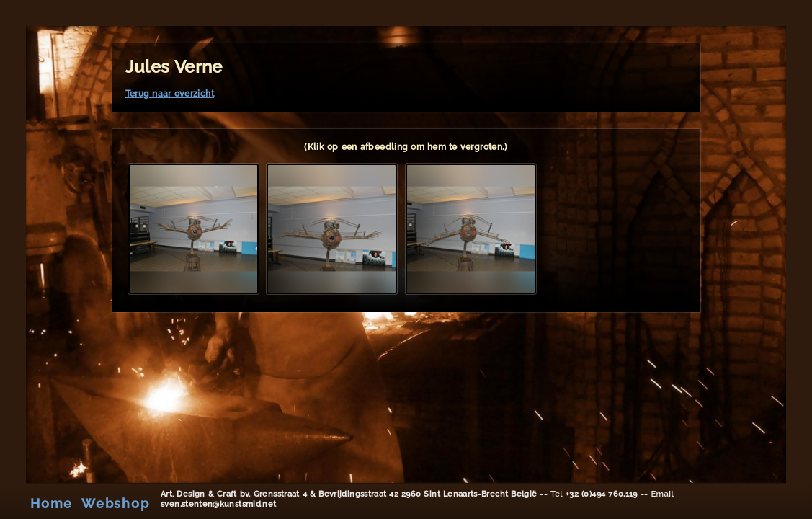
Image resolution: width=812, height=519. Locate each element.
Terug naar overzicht (170, 94)
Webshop (116, 502)
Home (52, 502)
